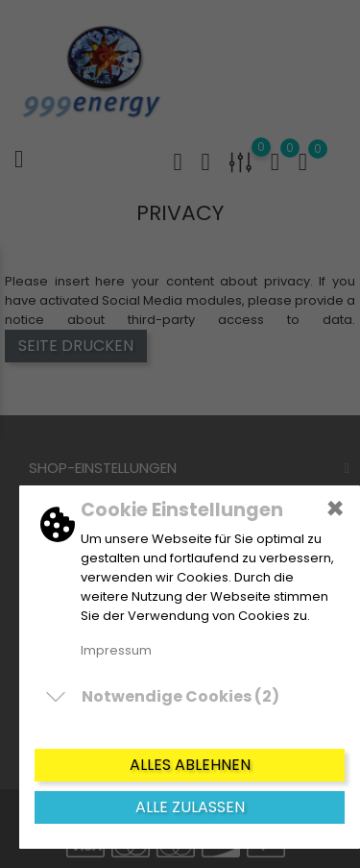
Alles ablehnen (190, 765)
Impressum (116, 650)
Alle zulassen (190, 807)
